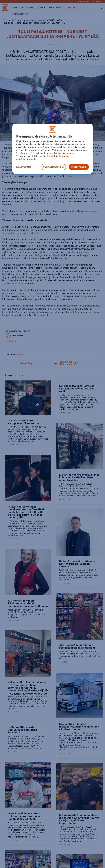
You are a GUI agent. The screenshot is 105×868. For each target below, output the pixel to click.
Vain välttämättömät (53, 167)
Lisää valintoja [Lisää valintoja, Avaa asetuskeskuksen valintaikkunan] (24, 167)
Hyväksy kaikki (79, 167)
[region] (53, 149)
